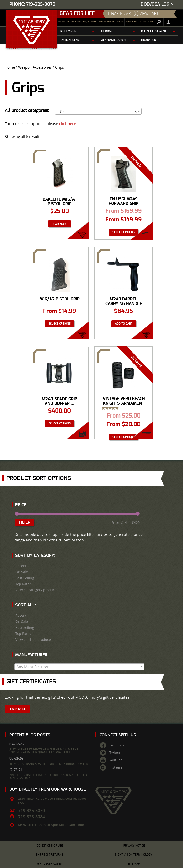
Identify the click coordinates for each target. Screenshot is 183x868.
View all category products (36, 590)
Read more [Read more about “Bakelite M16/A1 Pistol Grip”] (59, 224)
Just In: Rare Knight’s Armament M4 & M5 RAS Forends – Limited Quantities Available (44, 751)
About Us (63, 22)
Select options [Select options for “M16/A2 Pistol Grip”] (59, 324)
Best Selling (25, 578)
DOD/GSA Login (157, 4)
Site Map (134, 864)
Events (76, 22)
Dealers (131, 22)
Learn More (17, 709)
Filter (25, 522)
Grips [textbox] (97, 112)
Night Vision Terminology (134, 855)
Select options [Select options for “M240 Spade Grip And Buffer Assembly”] (59, 423)
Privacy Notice (134, 846)
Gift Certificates (49, 864)
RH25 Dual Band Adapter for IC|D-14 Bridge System (49, 764)
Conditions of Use (50, 846)
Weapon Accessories (35, 67)
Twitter (115, 753)
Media (120, 22)
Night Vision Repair (103, 22)
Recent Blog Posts (30, 735)
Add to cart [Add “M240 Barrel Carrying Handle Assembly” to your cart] (124, 324)
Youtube (116, 760)
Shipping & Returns (49, 855)
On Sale (22, 572)
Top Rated (23, 584)
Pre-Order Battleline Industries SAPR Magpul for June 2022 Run (48, 776)
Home (10, 67)
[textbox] (79, 667)
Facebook (117, 745)
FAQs (86, 22)
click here (68, 124)
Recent (21, 566)
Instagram (117, 767)
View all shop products (34, 640)
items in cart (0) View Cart (133, 14)
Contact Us (146, 22)
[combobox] (98, 111)
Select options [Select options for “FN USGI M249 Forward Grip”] (124, 232)
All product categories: (27, 111)
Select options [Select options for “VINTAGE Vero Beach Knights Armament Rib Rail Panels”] (124, 437)
